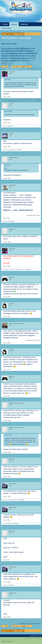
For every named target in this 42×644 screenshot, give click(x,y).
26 (13, 67)
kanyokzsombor (22, 270)
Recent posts (7, 28)
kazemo (12, 277)
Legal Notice (34, 636)
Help (40, 636)
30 (23, 67)
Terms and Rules (28, 638)
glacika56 (12, 185)
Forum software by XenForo (9, 640)
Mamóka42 (6, 150)
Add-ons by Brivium (7, 642)
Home (5, 24)
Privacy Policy (38, 638)
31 (26, 67)
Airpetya (5, 500)
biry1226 (12, 72)
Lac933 (5, 523)
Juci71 (11, 104)
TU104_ (12, 304)
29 (21, 67)
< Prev (3, 67)
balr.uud (12, 531)
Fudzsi (11, 134)
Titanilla (12, 459)
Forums (14, 24)
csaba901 (14, 150)
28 (18, 67)
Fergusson (6, 585)
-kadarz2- (12, 229)
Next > (30, 67)
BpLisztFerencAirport (17, 324)
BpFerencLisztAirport (17, 403)
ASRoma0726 (14, 157)
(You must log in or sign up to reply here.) (30, 623)
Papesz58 (6, 270)
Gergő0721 (12, 270)
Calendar (24, 24)
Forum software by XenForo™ (25, 640)
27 (15, 67)
